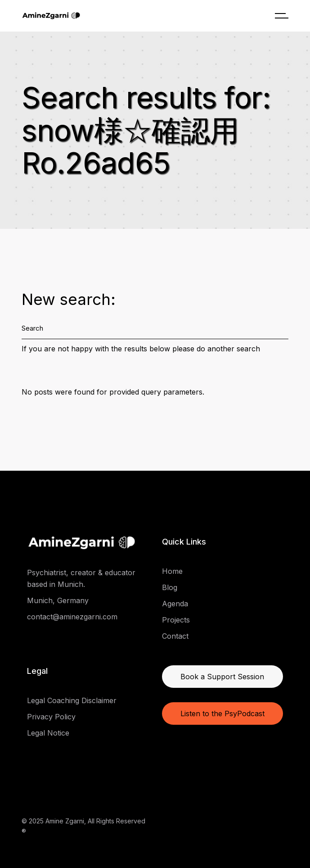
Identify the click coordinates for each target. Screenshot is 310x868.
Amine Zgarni (65, 821)
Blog (170, 587)
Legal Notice (48, 733)
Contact (175, 636)
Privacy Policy (51, 717)
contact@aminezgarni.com (72, 617)
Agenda (175, 604)
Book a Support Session (222, 677)
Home (172, 571)
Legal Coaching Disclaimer (72, 700)
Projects (176, 620)
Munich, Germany (58, 600)
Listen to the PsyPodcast (222, 713)
